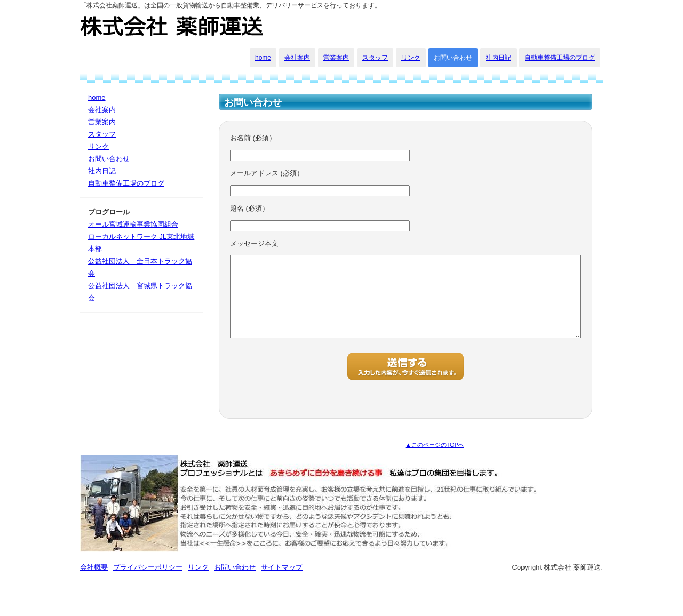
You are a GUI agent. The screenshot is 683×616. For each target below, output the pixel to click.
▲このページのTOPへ (435, 461)
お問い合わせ (453, 58)
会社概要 (94, 583)
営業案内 (336, 58)
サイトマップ (282, 583)
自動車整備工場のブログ (560, 58)
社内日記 (498, 58)
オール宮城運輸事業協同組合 (133, 224)
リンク (411, 58)
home (263, 58)
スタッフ (375, 58)
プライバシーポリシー (148, 583)
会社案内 (297, 58)
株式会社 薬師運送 (173, 27)
